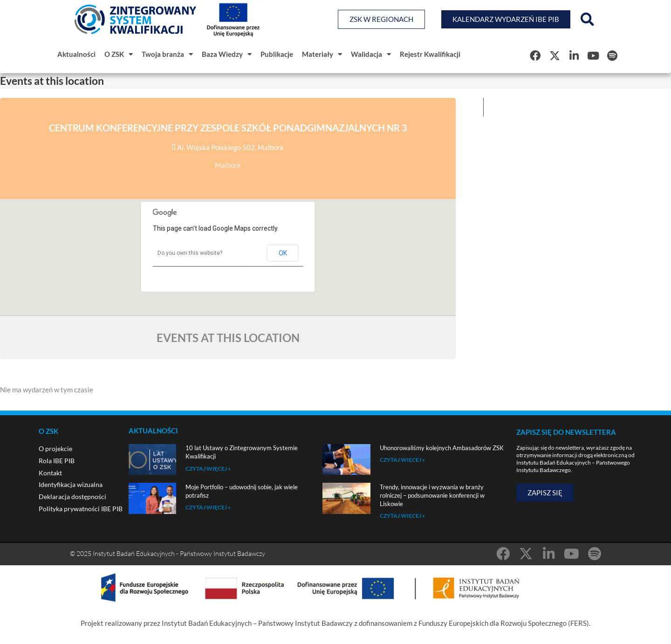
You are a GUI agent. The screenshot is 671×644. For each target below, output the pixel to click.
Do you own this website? (190, 253)
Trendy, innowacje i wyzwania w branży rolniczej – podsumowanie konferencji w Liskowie (432, 495)
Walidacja (371, 54)
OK (283, 253)
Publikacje (277, 54)
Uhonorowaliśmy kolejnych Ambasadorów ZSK (442, 448)
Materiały (322, 54)
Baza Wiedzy (227, 54)
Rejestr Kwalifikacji (430, 54)
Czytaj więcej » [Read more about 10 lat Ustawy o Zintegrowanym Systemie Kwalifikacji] (208, 469)
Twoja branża (167, 54)
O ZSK (119, 54)
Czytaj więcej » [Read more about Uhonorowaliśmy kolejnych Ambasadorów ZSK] (402, 460)
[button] (587, 20)
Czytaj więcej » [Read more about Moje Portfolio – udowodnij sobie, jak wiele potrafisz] (208, 507)
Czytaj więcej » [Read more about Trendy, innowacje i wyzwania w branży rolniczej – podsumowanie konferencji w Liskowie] (402, 516)
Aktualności (76, 54)
